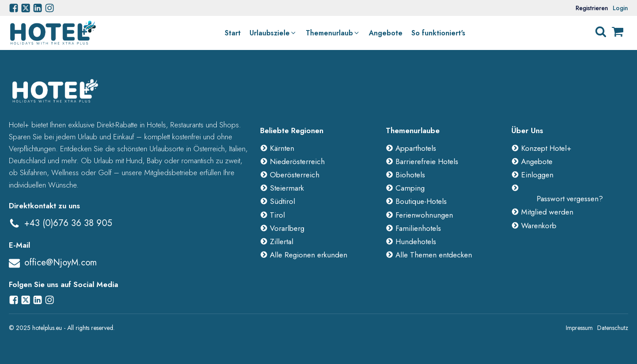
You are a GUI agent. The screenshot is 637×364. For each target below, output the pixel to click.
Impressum (579, 328)
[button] (273, 33)
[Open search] (601, 32)
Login (620, 8)
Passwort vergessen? (570, 199)
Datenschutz (613, 328)
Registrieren (592, 8)
